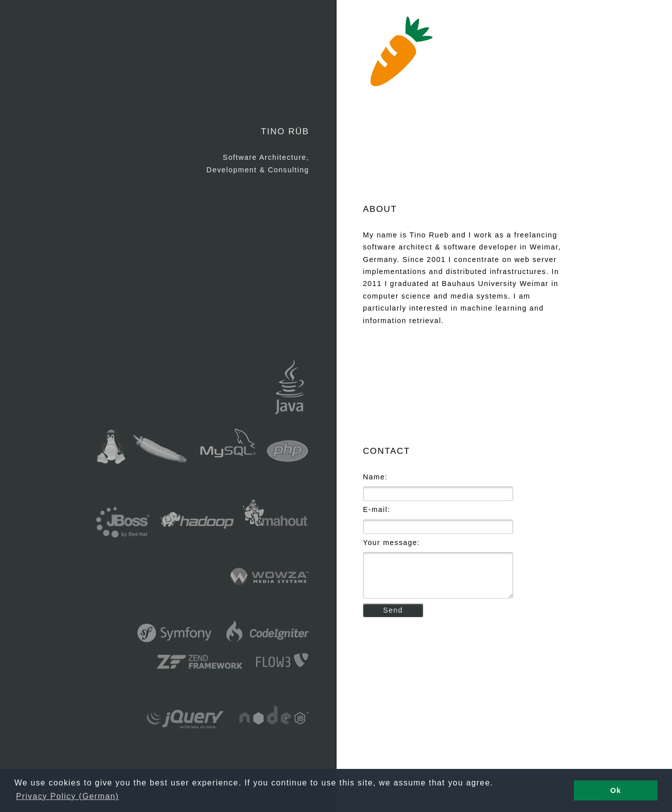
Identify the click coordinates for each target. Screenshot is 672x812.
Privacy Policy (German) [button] (68, 796)
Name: (376, 477)
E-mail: (377, 509)
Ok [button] (616, 790)
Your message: (392, 543)
